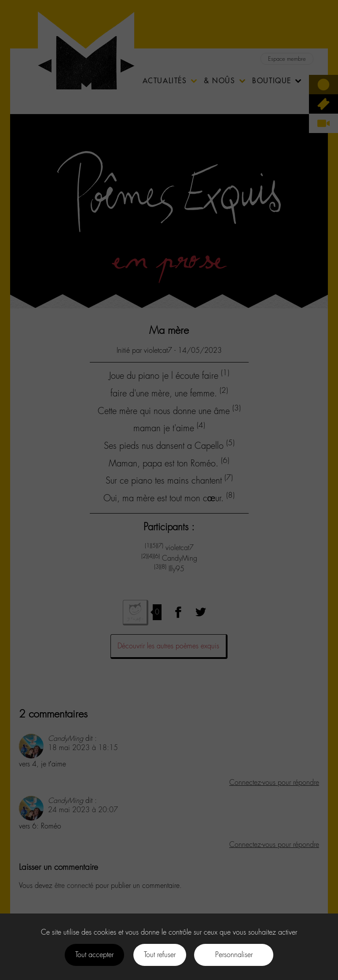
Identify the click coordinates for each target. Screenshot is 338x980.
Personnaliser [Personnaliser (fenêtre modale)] (234, 955)
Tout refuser (160, 955)
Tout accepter (94, 955)
